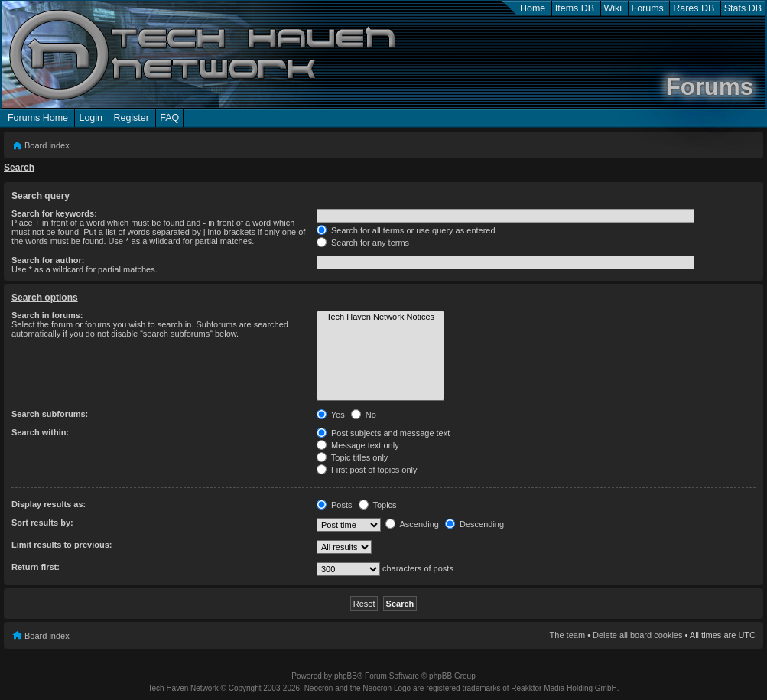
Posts (335, 505)
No (364, 415)
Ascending (412, 524)
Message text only (358, 445)
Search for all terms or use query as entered (406, 230)
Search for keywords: (54, 213)
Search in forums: (47, 315)
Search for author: (48, 260)
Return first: (36, 567)
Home (533, 8)
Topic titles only (352, 457)
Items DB (575, 8)
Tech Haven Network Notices (380, 317)
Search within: (40, 432)
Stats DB (743, 8)
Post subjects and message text (383, 433)
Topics (378, 505)
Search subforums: (50, 414)
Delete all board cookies (637, 635)
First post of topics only (367, 470)
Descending (474, 524)
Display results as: (49, 504)
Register (131, 118)
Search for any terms (363, 243)
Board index (47, 145)
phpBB (346, 676)
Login (91, 118)
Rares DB (694, 8)
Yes (331, 415)
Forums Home (38, 118)
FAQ (169, 118)
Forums (648, 8)
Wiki (613, 8)
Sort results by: (42, 523)
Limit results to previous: (62, 545)
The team (567, 635)
